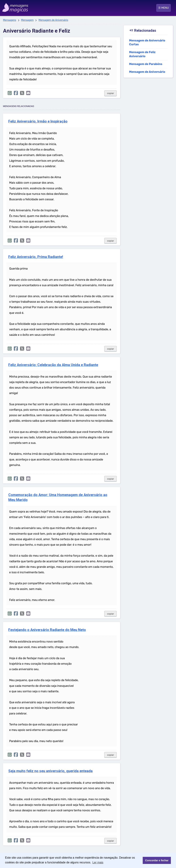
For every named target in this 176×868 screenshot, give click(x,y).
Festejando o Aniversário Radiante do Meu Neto (47, 630)
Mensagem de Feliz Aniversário (142, 54)
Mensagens (10, 20)
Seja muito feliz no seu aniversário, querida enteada (50, 771)
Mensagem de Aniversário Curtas (147, 43)
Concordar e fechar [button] (157, 860)
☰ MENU (164, 8)
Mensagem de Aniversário (53, 20)
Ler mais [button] (98, 862)
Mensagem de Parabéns (146, 64)
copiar (111, 93)
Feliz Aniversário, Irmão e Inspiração (38, 121)
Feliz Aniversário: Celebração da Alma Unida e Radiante (53, 365)
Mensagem (27, 20)
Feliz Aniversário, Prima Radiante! (36, 257)
